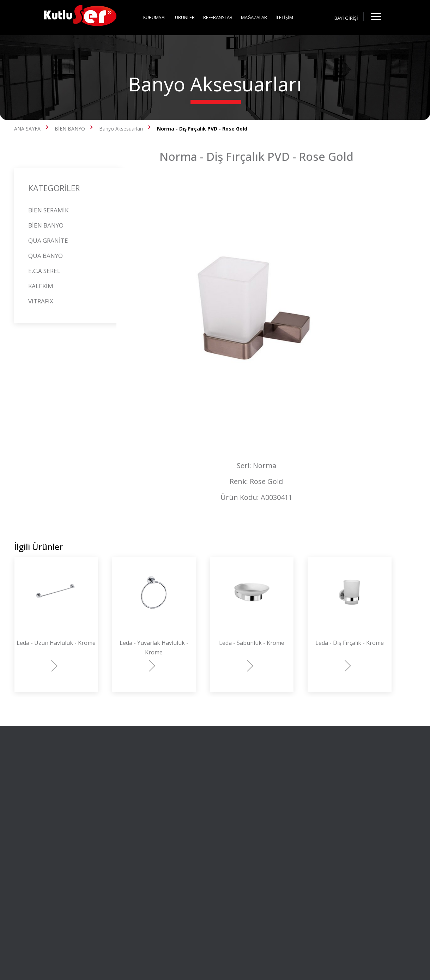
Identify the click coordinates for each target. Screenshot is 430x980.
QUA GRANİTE (48, 240)
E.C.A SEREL (44, 271)
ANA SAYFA (27, 129)
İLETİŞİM (284, 17)
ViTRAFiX (41, 301)
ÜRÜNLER (185, 17)
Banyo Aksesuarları (121, 129)
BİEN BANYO (70, 129)
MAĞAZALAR (254, 17)
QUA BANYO (46, 256)
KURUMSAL (155, 17)
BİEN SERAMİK (48, 210)
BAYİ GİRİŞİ (346, 18)
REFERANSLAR (218, 17)
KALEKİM (41, 286)
